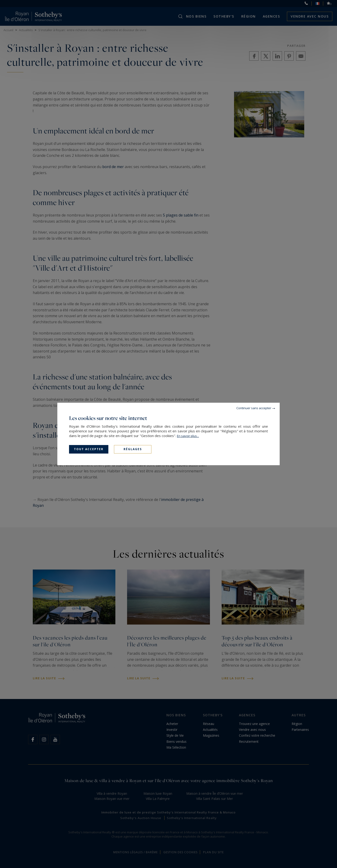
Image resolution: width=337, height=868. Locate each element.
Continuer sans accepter (254, 408)
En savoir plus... (188, 436)
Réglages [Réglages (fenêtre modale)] (133, 449)
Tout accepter (89, 449)
